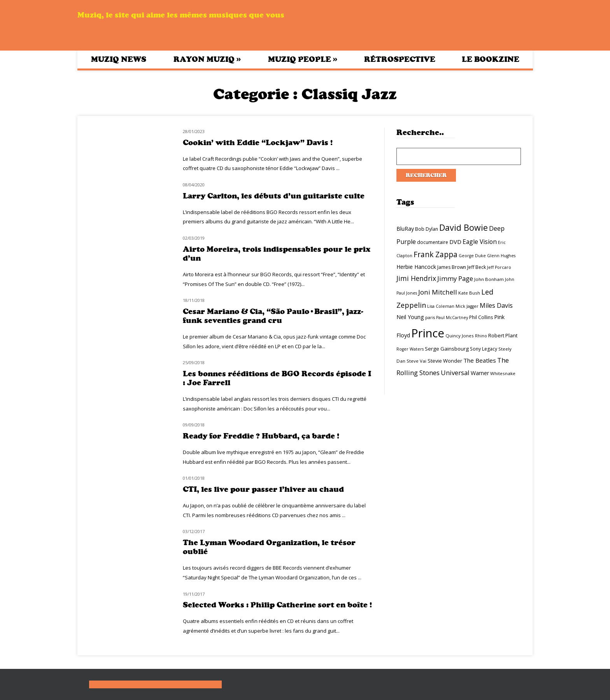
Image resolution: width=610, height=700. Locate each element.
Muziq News (119, 59)
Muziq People (303, 59)
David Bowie (464, 227)
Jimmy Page (455, 278)
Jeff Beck (477, 267)
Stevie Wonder (445, 361)
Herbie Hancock (416, 267)
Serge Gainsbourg (447, 349)
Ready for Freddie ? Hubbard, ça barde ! (261, 436)
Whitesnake (503, 373)
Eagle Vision (480, 242)
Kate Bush (469, 293)
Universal (455, 373)
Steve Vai (416, 361)
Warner (480, 373)
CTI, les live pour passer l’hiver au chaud (263, 489)
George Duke (472, 256)
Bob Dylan (427, 229)
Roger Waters (410, 349)
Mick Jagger (467, 306)
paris (430, 318)
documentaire (433, 242)
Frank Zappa (436, 254)
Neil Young (410, 317)
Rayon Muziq (207, 59)
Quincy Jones (460, 336)
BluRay (405, 229)
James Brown (452, 267)
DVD (455, 242)
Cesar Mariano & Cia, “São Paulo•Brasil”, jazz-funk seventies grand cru (273, 316)
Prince (428, 333)
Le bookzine (491, 59)
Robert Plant (503, 335)
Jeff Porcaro (499, 267)
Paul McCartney (452, 318)
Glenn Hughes (501, 256)
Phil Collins (481, 317)
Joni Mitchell (438, 292)
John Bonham (489, 279)
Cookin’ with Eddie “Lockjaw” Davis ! (258, 143)
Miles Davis (496, 305)
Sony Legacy (484, 349)
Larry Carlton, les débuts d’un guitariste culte (274, 196)
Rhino (481, 336)
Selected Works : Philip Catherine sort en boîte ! (277, 605)
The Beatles (480, 360)
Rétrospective (400, 59)
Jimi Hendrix (416, 278)
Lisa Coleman (441, 306)
